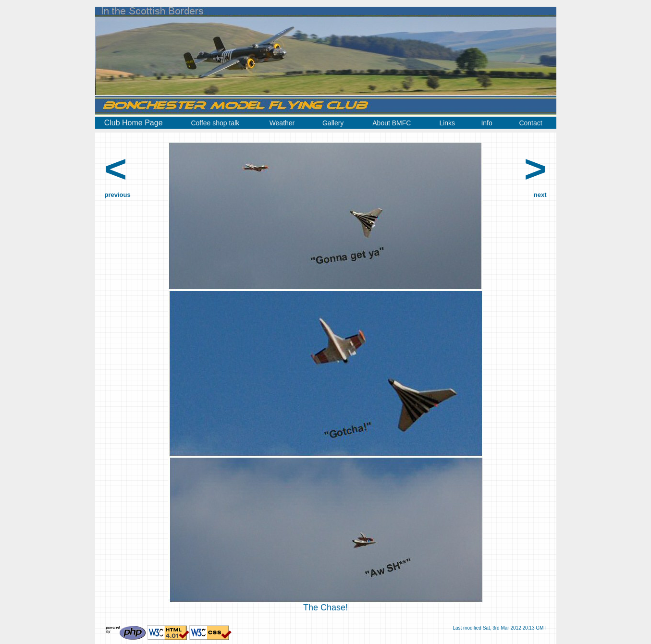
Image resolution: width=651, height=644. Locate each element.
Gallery (333, 123)
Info (486, 123)
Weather (282, 123)
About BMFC (392, 123)
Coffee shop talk (215, 123)
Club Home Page (134, 123)
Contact (530, 123)
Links (447, 123)
